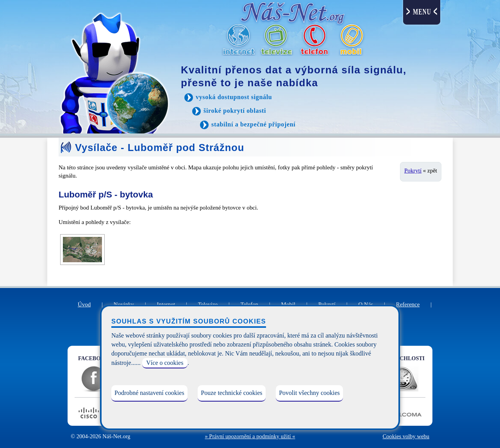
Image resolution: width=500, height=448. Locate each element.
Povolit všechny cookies (309, 393)
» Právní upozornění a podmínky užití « (250, 436)
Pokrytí (413, 171)
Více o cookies (165, 363)
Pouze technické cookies (231, 393)
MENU (422, 12)
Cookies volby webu (406, 436)
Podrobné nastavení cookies (149, 393)
